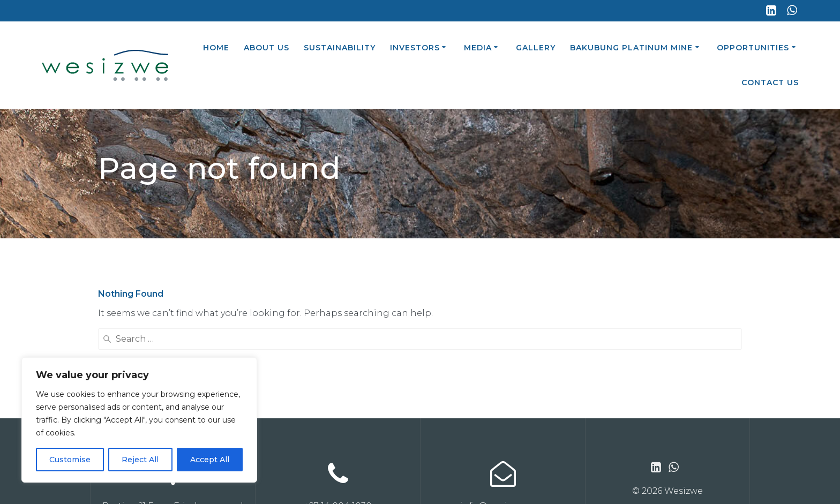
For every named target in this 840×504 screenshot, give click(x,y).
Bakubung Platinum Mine (631, 48)
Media (478, 48)
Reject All (140, 460)
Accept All (210, 460)
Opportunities (753, 48)
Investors (415, 48)
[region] (139, 420)
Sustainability (340, 48)
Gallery (536, 48)
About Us (267, 48)
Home (216, 48)
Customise (70, 460)
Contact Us (770, 82)
